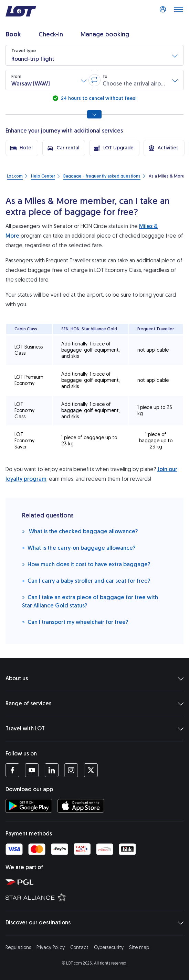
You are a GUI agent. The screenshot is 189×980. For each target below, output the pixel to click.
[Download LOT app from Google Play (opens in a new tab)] (29, 806)
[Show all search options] (94, 114)
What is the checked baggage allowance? (80, 531)
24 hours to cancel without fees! (98, 98)
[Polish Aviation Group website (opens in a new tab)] (96, 882)
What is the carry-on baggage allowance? (79, 548)
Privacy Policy (51, 948)
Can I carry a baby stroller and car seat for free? (86, 580)
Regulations (18, 948)
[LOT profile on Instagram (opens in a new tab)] (71, 770)
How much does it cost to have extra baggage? (86, 564)
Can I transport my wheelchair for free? (75, 622)
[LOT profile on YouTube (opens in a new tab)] (32, 770)
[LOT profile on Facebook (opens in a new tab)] (12, 770)
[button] (94, 55)
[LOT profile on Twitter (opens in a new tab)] (91, 770)
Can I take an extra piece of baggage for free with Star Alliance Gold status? (90, 601)
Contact (79, 948)
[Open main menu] (178, 11)
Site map (139, 948)
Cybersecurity (109, 948)
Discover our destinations (94, 923)
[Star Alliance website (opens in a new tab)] (96, 897)
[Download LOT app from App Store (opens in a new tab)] (81, 806)
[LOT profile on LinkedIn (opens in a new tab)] (51, 770)
